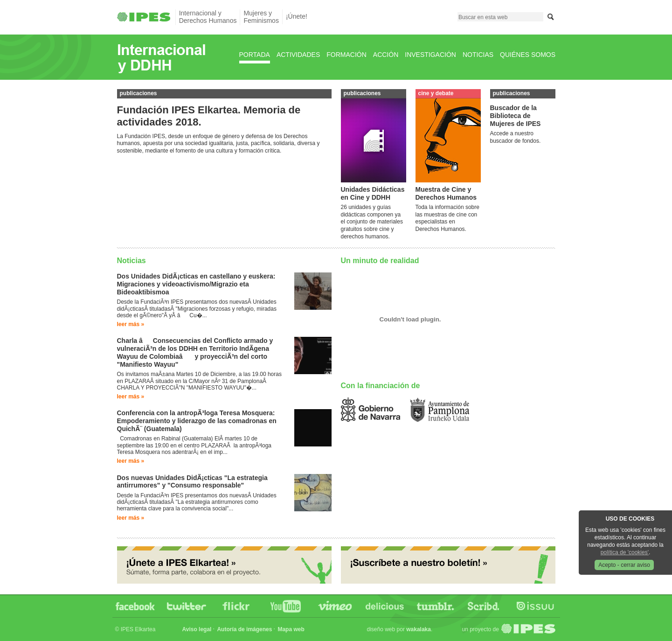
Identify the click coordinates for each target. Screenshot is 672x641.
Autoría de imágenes (244, 629)
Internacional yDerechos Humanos (208, 17)
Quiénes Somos (528, 55)
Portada (255, 55)
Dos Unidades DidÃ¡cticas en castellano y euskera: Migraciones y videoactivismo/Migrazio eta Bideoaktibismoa (196, 284)
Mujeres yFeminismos (261, 17)
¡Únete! (297, 16)
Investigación (430, 55)
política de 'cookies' (625, 552)
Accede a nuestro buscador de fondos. (516, 137)
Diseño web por (399, 629)
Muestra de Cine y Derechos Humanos (446, 193)
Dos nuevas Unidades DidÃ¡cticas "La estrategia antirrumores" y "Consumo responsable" (192, 482)
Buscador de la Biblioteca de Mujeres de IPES (516, 116)
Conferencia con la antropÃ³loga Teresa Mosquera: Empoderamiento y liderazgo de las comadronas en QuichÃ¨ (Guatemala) (197, 421)
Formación (346, 55)
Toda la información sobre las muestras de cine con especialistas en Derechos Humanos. (447, 218)
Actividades (298, 55)
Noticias (478, 55)
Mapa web (291, 629)
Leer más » (131, 324)
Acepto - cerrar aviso (624, 565)
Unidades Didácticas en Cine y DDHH (373, 193)
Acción (386, 55)
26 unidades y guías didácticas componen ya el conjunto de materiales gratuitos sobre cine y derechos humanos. (372, 222)
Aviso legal (197, 629)
